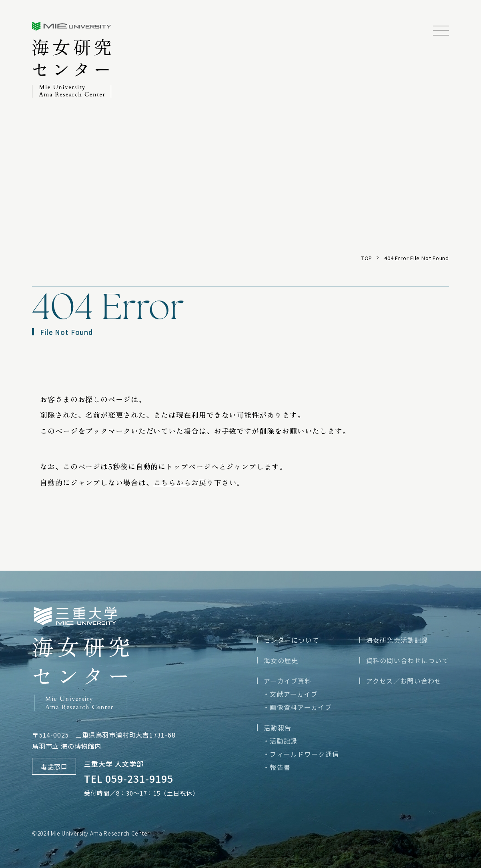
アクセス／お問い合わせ (404, 681)
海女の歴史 (281, 660)
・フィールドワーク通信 (301, 754)
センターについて (291, 640)
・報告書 (277, 767)
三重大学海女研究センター (72, 60)
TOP (367, 258)
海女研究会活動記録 (397, 640)
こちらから (173, 482)
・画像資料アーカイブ (297, 707)
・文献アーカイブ (290, 694)
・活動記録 (280, 741)
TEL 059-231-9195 (129, 778)
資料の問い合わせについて (408, 660)
